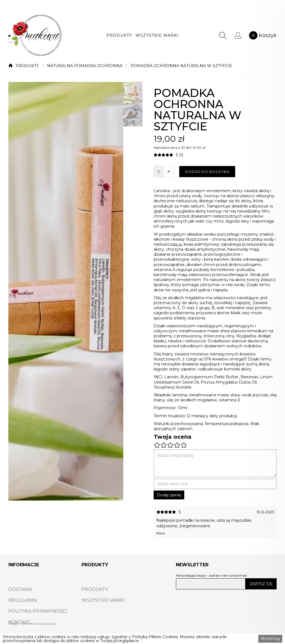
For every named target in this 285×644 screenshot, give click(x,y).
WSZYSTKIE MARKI (157, 35)
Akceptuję (270, 638)
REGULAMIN (23, 612)
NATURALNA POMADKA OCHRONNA (85, 66)
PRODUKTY (119, 35)
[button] (119, 35)
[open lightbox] (66, 291)
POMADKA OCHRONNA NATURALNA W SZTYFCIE (181, 66)
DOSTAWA (20, 601)
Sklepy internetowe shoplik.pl (32, 624)
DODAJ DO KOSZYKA (207, 172)
